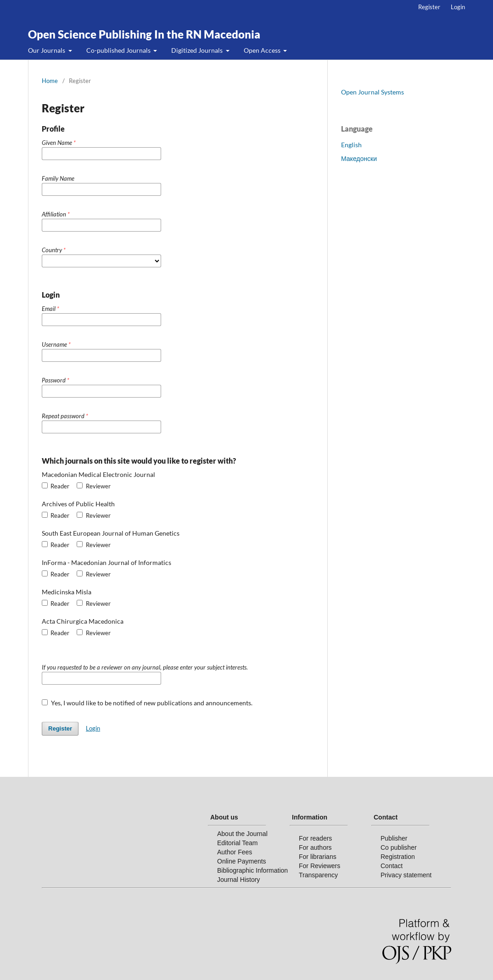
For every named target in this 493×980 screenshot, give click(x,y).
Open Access (263, 50)
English (351, 145)
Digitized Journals (198, 50)
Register (429, 7)
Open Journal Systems (373, 92)
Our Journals (47, 50)
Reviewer (93, 486)
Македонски (359, 158)
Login (458, 7)
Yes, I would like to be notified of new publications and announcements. (147, 703)
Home (50, 81)
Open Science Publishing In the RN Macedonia (144, 34)
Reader (56, 486)
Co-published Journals (119, 50)
